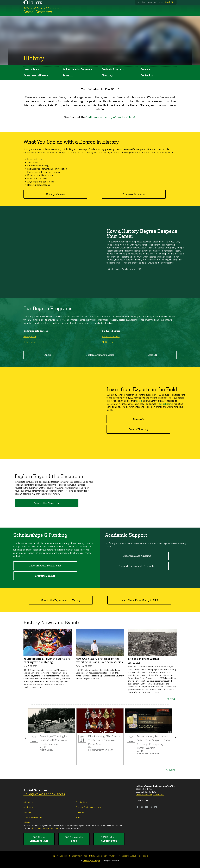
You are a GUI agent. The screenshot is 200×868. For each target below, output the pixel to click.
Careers (125, 856)
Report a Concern (60, 856)
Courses (145, 69)
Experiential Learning (33, 817)
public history (165, 404)
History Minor (30, 342)
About (79, 817)
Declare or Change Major (100, 355)
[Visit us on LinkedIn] (156, 807)
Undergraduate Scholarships (45, 566)
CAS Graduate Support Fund (109, 839)
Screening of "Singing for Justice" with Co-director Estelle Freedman (52, 736)
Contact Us (147, 75)
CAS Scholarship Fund (74, 839)
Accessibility (102, 856)
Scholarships (81, 802)
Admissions (28, 802)
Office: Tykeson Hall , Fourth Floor (150, 795)
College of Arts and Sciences (44, 794)
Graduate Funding (45, 576)
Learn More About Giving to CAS (139, 600)
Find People (143, 856)
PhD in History (109, 342)
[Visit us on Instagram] (151, 807)
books (139, 401)
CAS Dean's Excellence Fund (39, 839)
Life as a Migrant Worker (144, 659)
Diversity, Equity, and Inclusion (89, 807)
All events (170, 770)
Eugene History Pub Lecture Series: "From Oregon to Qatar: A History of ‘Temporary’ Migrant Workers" (148, 736)
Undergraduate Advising (137, 556)
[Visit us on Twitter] (142, 807)
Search (167, 2)
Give (161, 2)
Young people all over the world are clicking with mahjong (47, 660)
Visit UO (152, 355)
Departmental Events (36, 75)
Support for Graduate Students (137, 566)
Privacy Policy (114, 856)
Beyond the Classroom (47, 503)
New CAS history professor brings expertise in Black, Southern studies (99, 660)
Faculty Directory (138, 429)
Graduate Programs (113, 69)
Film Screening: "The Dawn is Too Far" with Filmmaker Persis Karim (100, 736)
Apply (150, 2)
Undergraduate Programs (77, 69)
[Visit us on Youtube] (147, 807)
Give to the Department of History (61, 600)
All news (171, 699)
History (34, 58)
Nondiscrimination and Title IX (82, 856)
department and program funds (45, 828)
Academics (28, 807)
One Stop (142, 2)
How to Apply (31, 69)
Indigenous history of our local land (111, 117)
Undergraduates (55, 194)
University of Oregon (92, 861)
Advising (27, 822)
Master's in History (111, 336)
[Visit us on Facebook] (138, 807)
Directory (107, 75)
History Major (30, 336)
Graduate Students (134, 194)
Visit (156, 2)
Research (68, 75)
